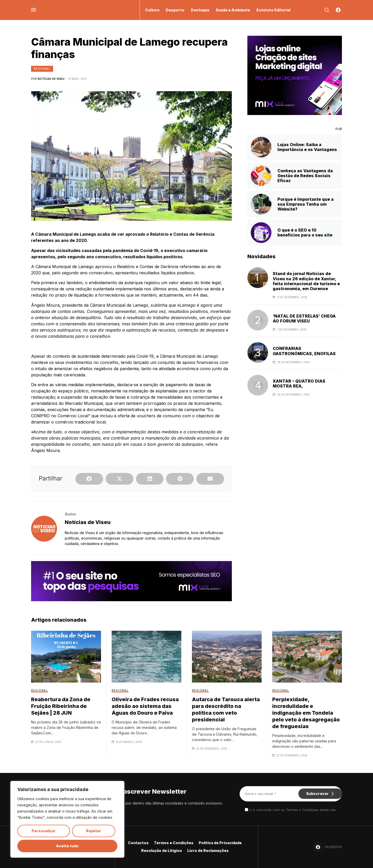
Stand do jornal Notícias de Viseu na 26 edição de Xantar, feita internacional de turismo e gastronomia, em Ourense (306, 281)
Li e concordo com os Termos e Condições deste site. (293, 810)
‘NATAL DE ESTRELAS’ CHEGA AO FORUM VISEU (304, 319)
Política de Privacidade (220, 843)
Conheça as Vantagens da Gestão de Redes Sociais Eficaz (305, 176)
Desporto (175, 10)
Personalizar (44, 831)
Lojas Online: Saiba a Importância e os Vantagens (307, 147)
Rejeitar (94, 831)
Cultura (152, 10)
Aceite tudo (67, 846)
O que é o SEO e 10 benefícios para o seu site (305, 232)
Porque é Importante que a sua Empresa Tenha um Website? (306, 204)
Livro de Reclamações (208, 851)
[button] (89, 479)
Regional (42, 69)
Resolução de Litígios (162, 851)
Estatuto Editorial (273, 10)
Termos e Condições (174, 843)
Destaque (200, 10)
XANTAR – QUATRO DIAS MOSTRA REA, (299, 384)
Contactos (138, 843)
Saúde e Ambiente (233, 10)
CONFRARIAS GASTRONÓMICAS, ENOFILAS (304, 351)
